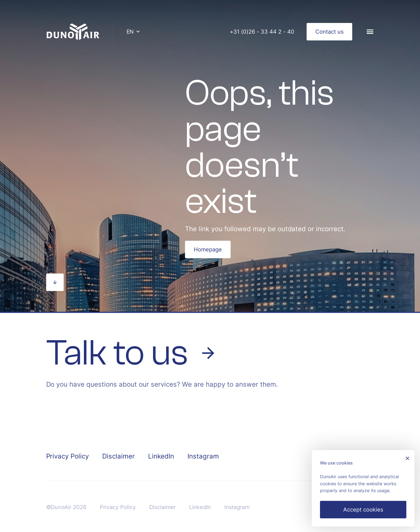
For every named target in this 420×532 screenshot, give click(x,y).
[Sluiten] (407, 459)
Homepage (208, 249)
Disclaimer (118, 456)
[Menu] (370, 32)
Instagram (203, 456)
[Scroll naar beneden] (55, 282)
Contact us (329, 32)
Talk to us (132, 353)
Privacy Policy (68, 456)
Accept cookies (363, 510)
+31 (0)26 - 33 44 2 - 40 (262, 32)
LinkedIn (161, 456)
